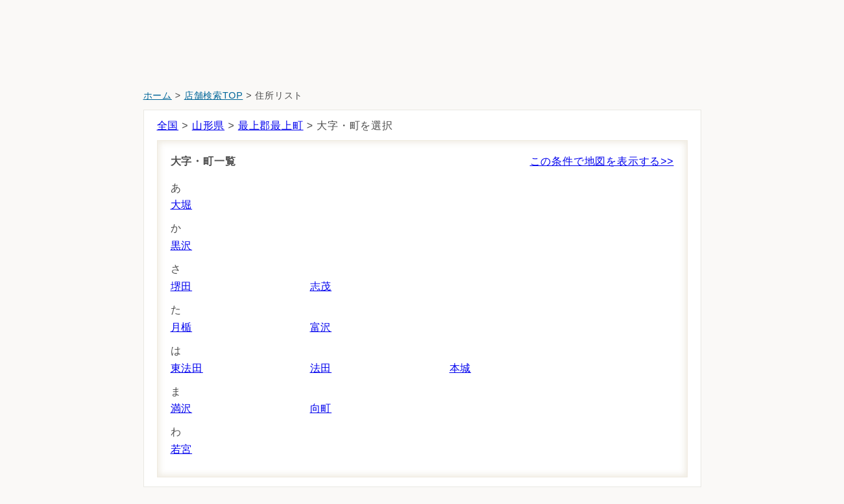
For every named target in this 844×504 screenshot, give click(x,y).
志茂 (321, 286)
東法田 (187, 368)
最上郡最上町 (271, 126)
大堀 (182, 205)
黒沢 (182, 246)
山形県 (208, 126)
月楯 (182, 327)
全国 (168, 126)
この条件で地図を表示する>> (602, 161)
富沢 (321, 327)
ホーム (158, 95)
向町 (321, 408)
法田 (321, 368)
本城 (461, 368)
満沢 (182, 408)
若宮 (182, 449)
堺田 (182, 286)
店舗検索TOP (214, 95)
